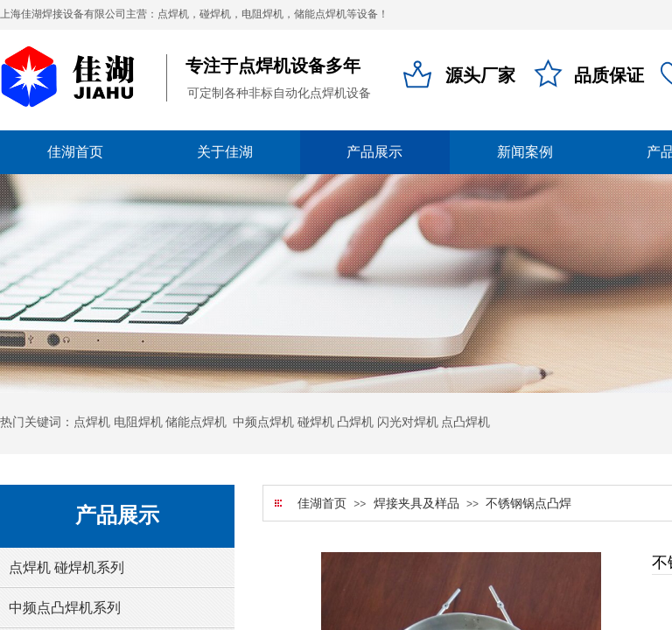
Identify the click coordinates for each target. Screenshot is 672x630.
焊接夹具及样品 (416, 504)
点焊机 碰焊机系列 (66, 567)
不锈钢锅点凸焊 (528, 504)
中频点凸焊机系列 (65, 608)
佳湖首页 (322, 504)
